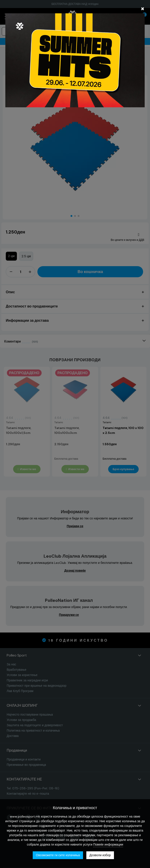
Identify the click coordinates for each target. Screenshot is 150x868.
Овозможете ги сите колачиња (58, 855)
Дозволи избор (100, 855)
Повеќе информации (108, 844)
